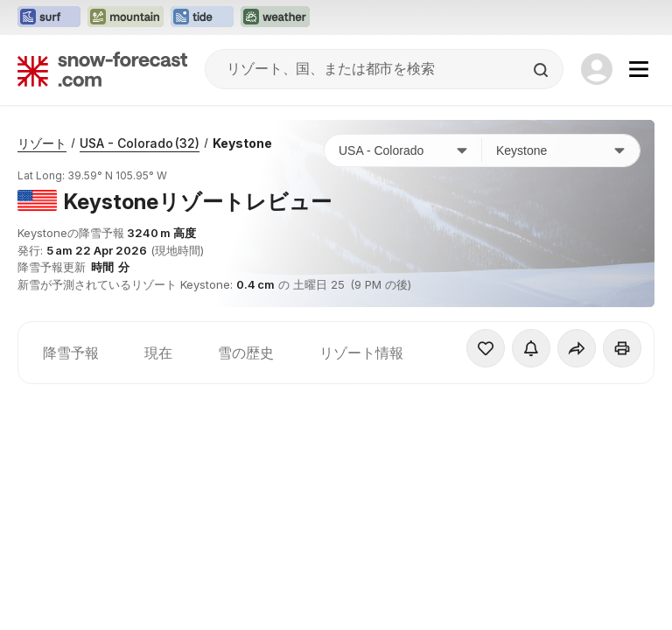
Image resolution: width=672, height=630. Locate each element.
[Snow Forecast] (102, 69)
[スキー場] (561, 150)
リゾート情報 (361, 353)
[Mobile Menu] (639, 69)
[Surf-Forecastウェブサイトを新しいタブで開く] (49, 17)
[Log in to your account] (597, 69)
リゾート (42, 143)
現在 (158, 353)
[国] (403, 150)
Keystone (242, 143)
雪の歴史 (246, 353)
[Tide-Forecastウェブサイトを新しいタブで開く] (202, 17)
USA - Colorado (140, 143)
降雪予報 (71, 353)
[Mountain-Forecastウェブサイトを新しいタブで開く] (126, 17)
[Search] (542, 70)
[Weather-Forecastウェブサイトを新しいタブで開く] (275, 17)
